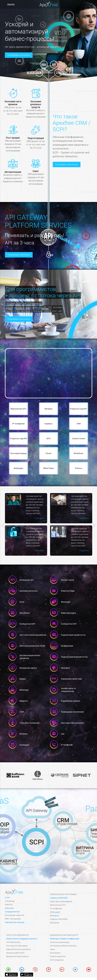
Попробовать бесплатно (19, 55)
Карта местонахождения (61, 901)
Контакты (55, 916)
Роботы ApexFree (58, 956)
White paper (55, 912)
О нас (7, 897)
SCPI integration (57, 960)
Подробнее (72, 516)
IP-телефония (56, 909)
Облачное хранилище (60, 942)
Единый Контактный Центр (19, 949)
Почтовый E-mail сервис (17, 946)
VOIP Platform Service (18, 935)
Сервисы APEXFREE (59, 898)
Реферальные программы (63, 894)
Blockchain (55, 923)
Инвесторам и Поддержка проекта (22, 939)
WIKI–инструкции (13, 919)
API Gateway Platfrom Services (63, 946)
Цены (52, 949)
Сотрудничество (12, 912)
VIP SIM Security (13, 942)
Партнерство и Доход (15, 922)
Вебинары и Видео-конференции (65, 939)
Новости (9, 905)
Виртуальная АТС (58, 905)
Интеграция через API (15, 915)
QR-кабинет (55, 953)
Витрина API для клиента (18, 956)
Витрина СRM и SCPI (15, 953)
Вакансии (9, 908)
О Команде (10, 901)
